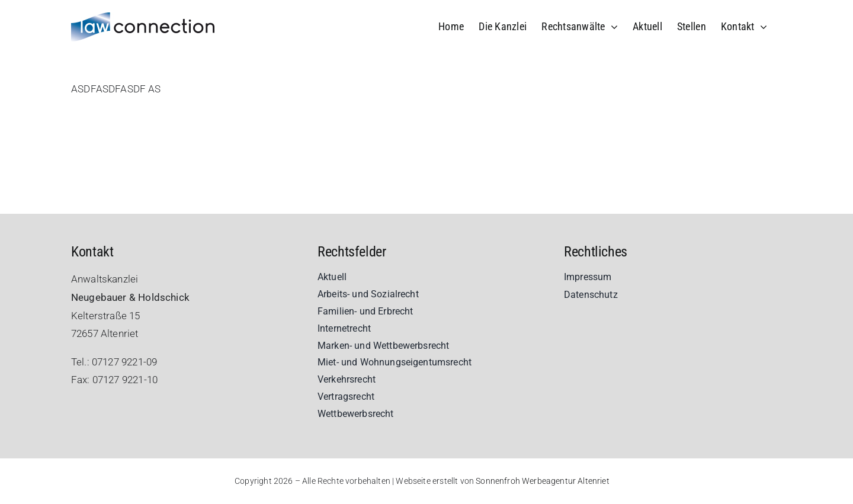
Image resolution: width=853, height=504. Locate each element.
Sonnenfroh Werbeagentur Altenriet (543, 481)
